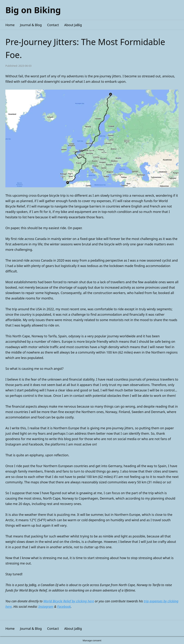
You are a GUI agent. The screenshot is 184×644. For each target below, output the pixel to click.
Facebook (64, 606)
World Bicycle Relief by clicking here (69, 601)
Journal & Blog (31, 25)
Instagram (46, 606)
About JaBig (73, 25)
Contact (53, 25)
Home (10, 25)
